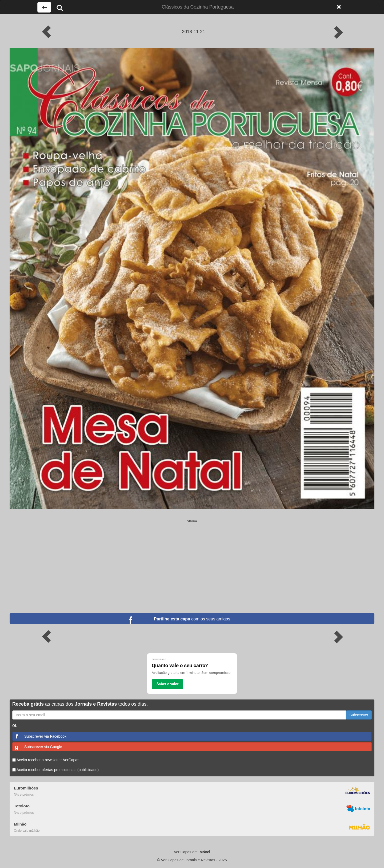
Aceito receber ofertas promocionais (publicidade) (55, 770)
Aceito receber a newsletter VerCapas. (46, 760)
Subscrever (359, 715)
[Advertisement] (192, 560)
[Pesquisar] (60, 8)
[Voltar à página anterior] (44, 7)
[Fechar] (339, 7)
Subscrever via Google (37, 747)
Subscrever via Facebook (39, 736)
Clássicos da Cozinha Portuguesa (198, 7)
